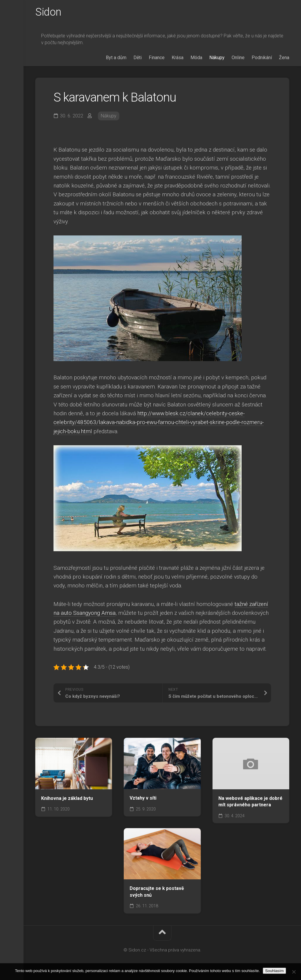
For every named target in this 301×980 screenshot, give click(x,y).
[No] (294, 972)
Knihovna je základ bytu (67, 798)
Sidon (48, 12)
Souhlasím (274, 971)
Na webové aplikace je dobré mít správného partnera (250, 802)
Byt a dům (116, 58)
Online (238, 58)
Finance (157, 58)
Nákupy (217, 58)
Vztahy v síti (143, 798)
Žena (284, 58)
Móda (196, 58)
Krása (178, 58)
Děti (138, 58)
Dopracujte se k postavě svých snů (157, 892)
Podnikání (262, 58)
